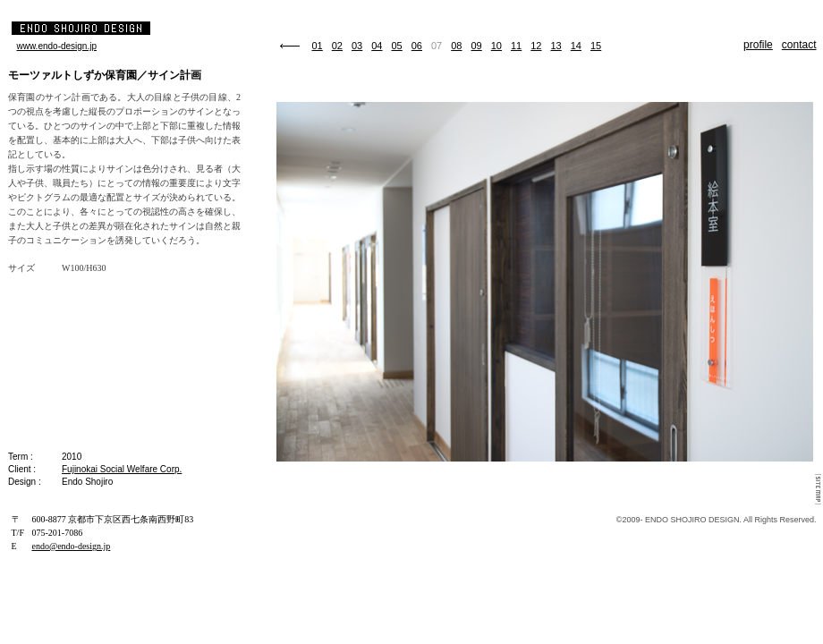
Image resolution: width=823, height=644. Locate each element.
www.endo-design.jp (57, 46)
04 (377, 46)
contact (799, 45)
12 (536, 46)
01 (318, 46)
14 (576, 46)
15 (596, 46)
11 (516, 46)
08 (456, 46)
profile (758, 45)
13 (556, 46)
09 (477, 46)
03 (357, 46)
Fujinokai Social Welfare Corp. (122, 469)
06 (417, 46)
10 (496, 46)
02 (337, 46)
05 (397, 46)
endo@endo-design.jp (72, 546)
